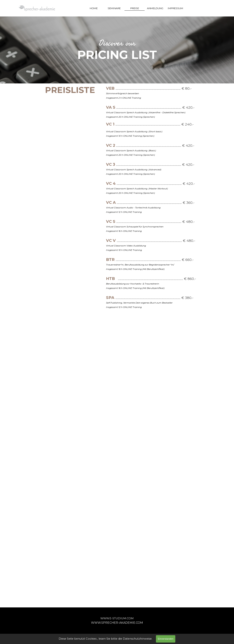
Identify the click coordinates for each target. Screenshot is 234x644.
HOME (94, 8)
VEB (110, 88)
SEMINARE (114, 8)
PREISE (135, 8)
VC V (111, 240)
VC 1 (110, 124)
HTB (110, 278)
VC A (111, 202)
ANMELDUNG (155, 8)
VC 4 (111, 183)
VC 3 (111, 164)
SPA (110, 297)
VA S (111, 107)
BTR (110, 259)
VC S (111, 221)
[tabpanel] (117, 50)
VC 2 (111, 145)
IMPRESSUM (175, 8)
